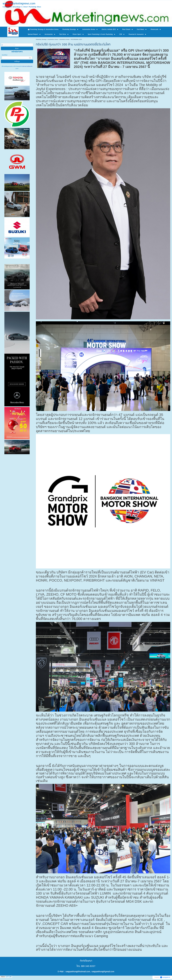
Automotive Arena (64, 39)
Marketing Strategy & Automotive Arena (47, 39)
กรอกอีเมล (5, 55)
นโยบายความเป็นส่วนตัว (27, 66)
